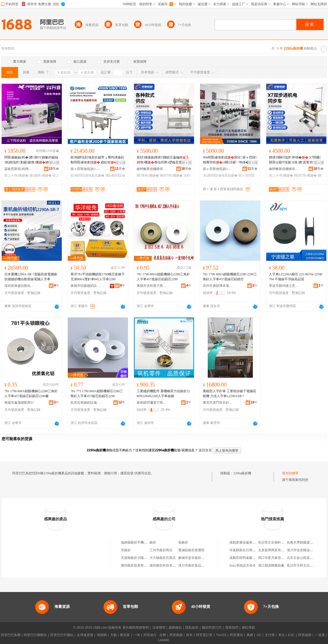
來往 (282, 635)
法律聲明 (159, 628)
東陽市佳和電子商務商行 (152, 286)
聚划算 (125, 635)
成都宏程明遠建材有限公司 (249, 558)
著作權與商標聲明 (136, 628)
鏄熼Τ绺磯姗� (171, 175)
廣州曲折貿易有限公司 (137, 565)
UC (259, 635)
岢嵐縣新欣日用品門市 (246, 550)
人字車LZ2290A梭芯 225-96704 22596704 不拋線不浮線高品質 (296, 277)
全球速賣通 (85, 635)
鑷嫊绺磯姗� (41, 175)
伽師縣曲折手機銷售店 (137, 542)
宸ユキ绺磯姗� (16, 175)
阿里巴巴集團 (11, 635)
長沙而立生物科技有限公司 (278, 542)
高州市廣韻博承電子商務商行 (218, 286)
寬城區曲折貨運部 (191, 550)
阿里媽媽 (176, 635)
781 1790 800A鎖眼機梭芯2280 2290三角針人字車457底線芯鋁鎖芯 (230, 277)
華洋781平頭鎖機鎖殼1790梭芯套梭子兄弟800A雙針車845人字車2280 (98, 277)
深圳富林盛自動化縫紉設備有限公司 (19, 286)
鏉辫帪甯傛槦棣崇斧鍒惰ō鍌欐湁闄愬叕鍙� (152, 169)
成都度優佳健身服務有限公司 (251, 542)
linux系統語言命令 (243, 565)
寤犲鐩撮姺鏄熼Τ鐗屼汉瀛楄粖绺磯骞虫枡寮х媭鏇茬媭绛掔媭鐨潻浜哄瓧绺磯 (163, 160)
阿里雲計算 (204, 635)
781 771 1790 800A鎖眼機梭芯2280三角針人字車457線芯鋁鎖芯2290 (97, 394)
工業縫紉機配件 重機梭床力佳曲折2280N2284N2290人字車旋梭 (163, 394)
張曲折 (183, 542)
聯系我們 (232, 628)
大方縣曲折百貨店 (163, 558)
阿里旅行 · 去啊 (155, 635)
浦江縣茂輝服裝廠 (271, 565)
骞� (54, 169)
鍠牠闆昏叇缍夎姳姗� (87, 175)
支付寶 (270, 635)
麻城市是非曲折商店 (193, 558)
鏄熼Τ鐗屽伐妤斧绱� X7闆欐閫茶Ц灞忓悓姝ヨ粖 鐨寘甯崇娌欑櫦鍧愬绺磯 (295, 160)
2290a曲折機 (242, 473)
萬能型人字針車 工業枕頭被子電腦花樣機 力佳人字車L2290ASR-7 (229, 394)
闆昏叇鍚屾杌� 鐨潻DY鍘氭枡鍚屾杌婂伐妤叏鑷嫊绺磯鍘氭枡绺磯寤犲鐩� (31, 160)
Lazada (164, 640)
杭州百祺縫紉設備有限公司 (86, 403)
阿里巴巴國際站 (35, 635)
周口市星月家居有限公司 (276, 558)
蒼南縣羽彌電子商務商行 (152, 403)
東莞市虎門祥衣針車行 (218, 403)
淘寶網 (102, 635)
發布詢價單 (290, 473)
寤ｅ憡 (54, 163)
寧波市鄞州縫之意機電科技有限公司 (284, 286)
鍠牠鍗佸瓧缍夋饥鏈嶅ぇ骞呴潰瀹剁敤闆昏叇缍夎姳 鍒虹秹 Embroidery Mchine (97, 160)
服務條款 (175, 628)
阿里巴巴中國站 (62, 635)
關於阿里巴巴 (212, 628)
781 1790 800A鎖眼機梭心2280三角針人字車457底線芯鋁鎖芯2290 (163, 277)
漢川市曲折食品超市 (193, 565)
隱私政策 (192, 628)
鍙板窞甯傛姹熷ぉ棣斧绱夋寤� (19, 169)
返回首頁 (205, 450)
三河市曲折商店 (161, 550)
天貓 (113, 635)
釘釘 (291, 635)
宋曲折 (126, 550)
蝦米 (189, 635)
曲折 (153, 542)
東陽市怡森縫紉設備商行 (86, 286)
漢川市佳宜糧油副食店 (303, 550)
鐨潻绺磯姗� (148, 175)
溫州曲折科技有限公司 (166, 565)
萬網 (250, 635)
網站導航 (248, 628)
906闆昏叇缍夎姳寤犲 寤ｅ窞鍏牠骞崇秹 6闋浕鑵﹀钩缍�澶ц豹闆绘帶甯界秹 (230, 160)
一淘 (137, 635)
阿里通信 (236, 635)
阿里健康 (305, 635)
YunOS (221, 635)
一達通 (320, 635)
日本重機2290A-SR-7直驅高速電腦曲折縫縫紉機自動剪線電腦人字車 (31, 277)
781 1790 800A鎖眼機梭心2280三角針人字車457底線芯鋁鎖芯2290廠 (31, 394)
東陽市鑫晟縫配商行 (19, 403)
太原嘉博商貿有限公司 (274, 550)
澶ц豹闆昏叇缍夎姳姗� (220, 175)
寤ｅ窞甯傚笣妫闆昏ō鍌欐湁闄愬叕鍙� (86, 169)
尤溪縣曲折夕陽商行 (136, 558)
